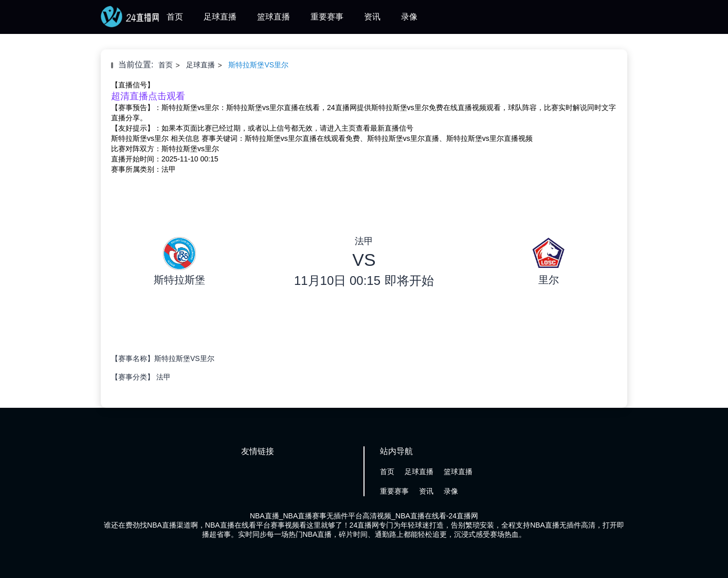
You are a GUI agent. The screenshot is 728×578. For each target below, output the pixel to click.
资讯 (372, 17)
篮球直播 (274, 17)
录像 (409, 17)
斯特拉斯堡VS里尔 (258, 65)
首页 (175, 17)
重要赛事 (327, 17)
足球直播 (220, 17)
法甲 (163, 377)
